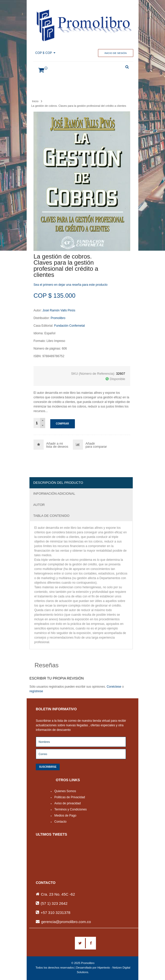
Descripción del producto (58, 483)
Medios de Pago (65, 816)
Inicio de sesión (116, 53)
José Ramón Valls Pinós (59, 310)
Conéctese (114, 687)
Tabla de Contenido (51, 516)
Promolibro (58, 318)
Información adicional (54, 494)
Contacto (60, 822)
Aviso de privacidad (68, 803)
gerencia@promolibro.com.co (66, 922)
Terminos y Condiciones (70, 809)
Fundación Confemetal (69, 326)
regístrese (36, 691)
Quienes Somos (65, 791)
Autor (39, 505)
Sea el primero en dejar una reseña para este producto (71, 285)
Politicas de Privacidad (70, 797)
